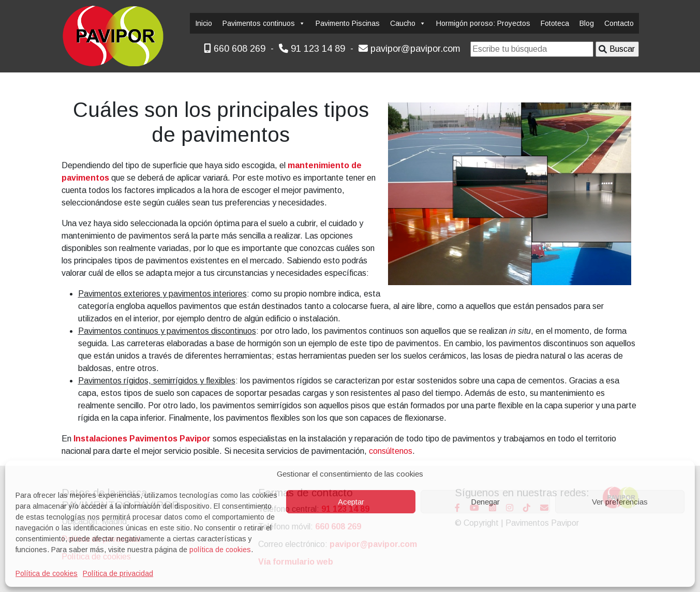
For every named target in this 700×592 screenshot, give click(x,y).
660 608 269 (235, 49)
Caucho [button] (408, 23)
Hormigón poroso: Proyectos (483, 23)
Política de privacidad (118, 573)
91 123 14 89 (312, 49)
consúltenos (391, 451)
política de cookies (220, 550)
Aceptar (351, 502)
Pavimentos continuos (264, 23)
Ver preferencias (620, 502)
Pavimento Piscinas (348, 23)
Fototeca (555, 23)
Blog (587, 23)
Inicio (204, 23)
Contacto (619, 23)
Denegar (485, 502)
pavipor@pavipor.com (409, 49)
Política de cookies (47, 573)
